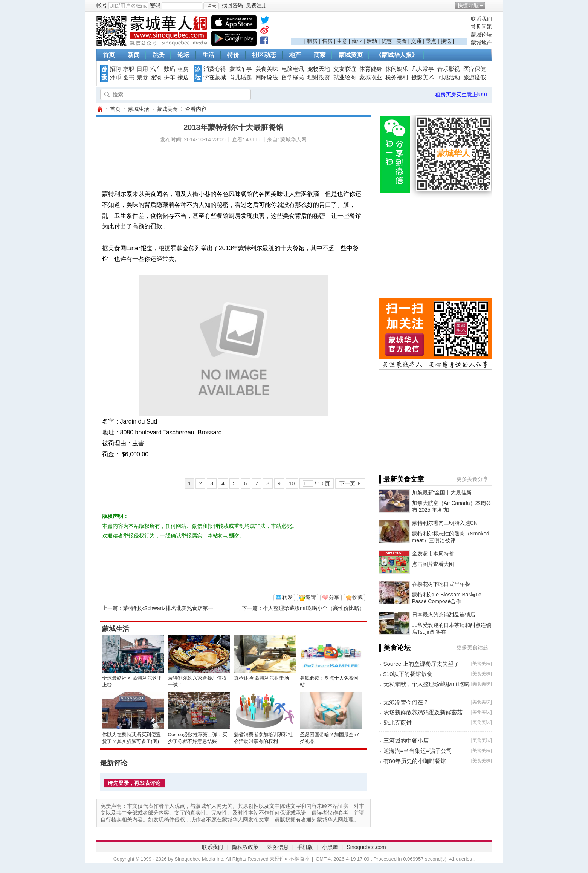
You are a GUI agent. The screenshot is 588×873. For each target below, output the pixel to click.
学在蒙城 (215, 77)
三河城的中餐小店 (406, 741)
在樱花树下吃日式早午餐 (441, 584)
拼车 (170, 77)
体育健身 (371, 69)
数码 (170, 69)
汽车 (156, 69)
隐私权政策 (245, 847)
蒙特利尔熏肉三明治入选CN (445, 523)
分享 (334, 597)
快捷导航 (468, 5)
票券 (142, 77)
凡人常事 (423, 69)
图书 (129, 77)
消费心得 (215, 69)
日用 (142, 69)
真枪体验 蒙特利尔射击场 (262, 678)
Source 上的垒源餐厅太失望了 (422, 664)
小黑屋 (330, 847)
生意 (342, 41)
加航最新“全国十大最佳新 (442, 492)
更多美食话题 (472, 647)
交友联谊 (345, 69)
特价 (233, 55)
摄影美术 (423, 77)
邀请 (311, 597)
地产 (295, 55)
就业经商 (345, 77)
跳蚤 (159, 55)
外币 (115, 77)
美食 (402, 41)
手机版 (305, 847)
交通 (416, 41)
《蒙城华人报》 (397, 55)
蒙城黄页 (351, 55)
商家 (320, 55)
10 (292, 483)
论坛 (183, 55)
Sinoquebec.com (366, 847)
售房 (327, 41)
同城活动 (449, 77)
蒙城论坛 (481, 35)
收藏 (357, 597)
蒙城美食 (167, 109)
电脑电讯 (293, 69)
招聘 (115, 69)
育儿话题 (241, 77)
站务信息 (278, 847)
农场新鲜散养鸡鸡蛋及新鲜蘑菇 (423, 712)
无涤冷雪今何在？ (406, 702)
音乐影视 (449, 69)
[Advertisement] (379, 27)
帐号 (102, 5)
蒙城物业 (371, 77)
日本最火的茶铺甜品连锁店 (444, 615)
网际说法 (267, 77)
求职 (129, 69)
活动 (372, 41)
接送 (446, 41)
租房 (312, 41)
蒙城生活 (139, 109)
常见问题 (481, 27)
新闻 (134, 55)
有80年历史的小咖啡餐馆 (415, 761)
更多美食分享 (472, 479)
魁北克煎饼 (398, 722)
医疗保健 (475, 69)
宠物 (156, 77)
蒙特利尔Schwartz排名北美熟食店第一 (168, 608)
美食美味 (267, 69)
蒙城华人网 (99, 109)
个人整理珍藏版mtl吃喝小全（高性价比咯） (314, 608)
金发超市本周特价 (433, 553)
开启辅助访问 (490, 5)
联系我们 (481, 19)
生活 (208, 55)
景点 (431, 41)
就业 (357, 41)
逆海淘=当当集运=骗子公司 (418, 751)
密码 (155, 5)
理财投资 (319, 77)
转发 (287, 597)
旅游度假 (475, 77)
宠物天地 (319, 69)
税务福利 (397, 77)
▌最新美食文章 (402, 479)
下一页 (347, 483)
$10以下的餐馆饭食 (408, 674)
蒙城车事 (241, 69)
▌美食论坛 (395, 648)
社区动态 (264, 55)
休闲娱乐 (397, 69)
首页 (109, 55)
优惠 (386, 41)
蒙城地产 (481, 43)
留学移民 (293, 77)
